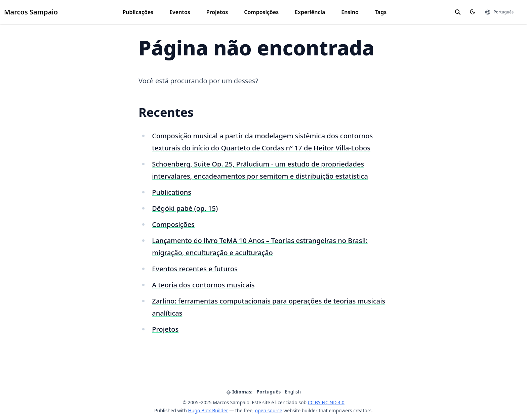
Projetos (217, 12)
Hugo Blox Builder (208, 410)
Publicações (138, 12)
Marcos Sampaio (31, 12)
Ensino (350, 12)
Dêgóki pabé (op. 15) (185, 208)
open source (268, 410)
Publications (172, 192)
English (293, 392)
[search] (458, 12)
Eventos (180, 12)
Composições (261, 12)
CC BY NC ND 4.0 (326, 402)
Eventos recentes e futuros (195, 269)
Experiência (310, 12)
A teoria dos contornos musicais (203, 285)
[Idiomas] (499, 12)
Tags (381, 12)
